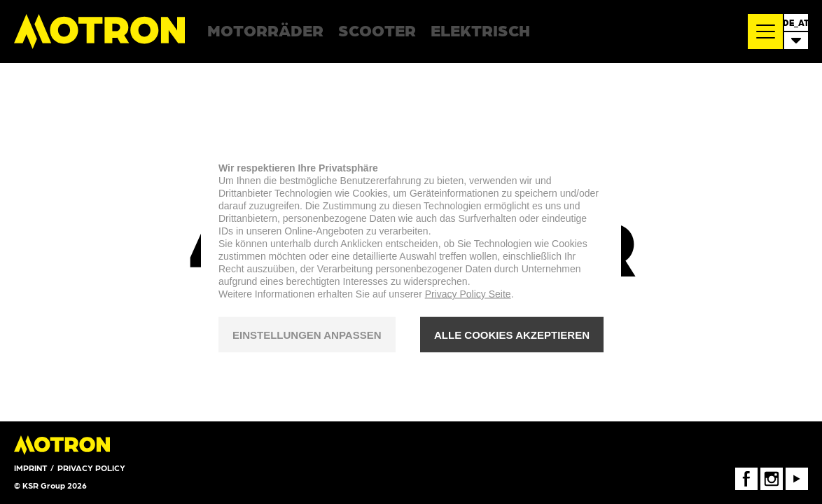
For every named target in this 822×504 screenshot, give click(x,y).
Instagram (772, 472)
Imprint (30, 468)
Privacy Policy (91, 468)
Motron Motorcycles (100, 31)
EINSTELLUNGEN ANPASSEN (307, 334)
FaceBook (746, 472)
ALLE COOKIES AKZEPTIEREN (512, 334)
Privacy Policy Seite (468, 294)
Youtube (797, 472)
